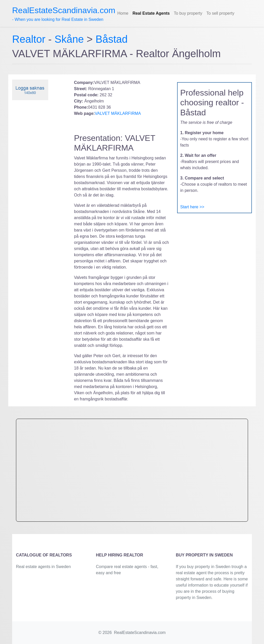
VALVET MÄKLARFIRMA (118, 113)
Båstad (112, 39)
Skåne (69, 39)
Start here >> (192, 207)
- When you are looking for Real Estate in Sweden (64, 14)
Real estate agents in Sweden (43, 567)
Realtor (30, 39)
